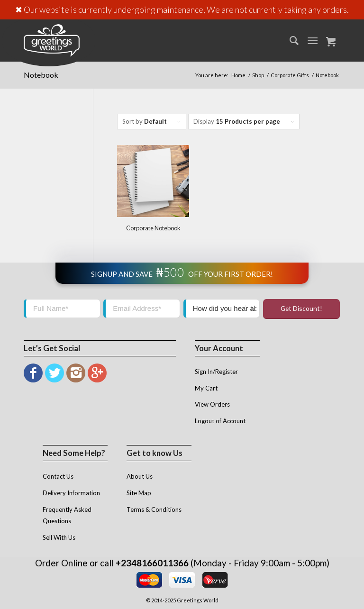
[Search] (289, 40)
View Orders (212, 404)
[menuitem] (289, 40)
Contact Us (58, 476)
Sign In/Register (216, 372)
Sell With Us (59, 537)
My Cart (206, 388)
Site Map (139, 493)
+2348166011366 (152, 563)
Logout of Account (220, 421)
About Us (140, 476)
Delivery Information (71, 493)
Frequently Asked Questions (67, 515)
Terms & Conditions (154, 509)
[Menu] (313, 40)
